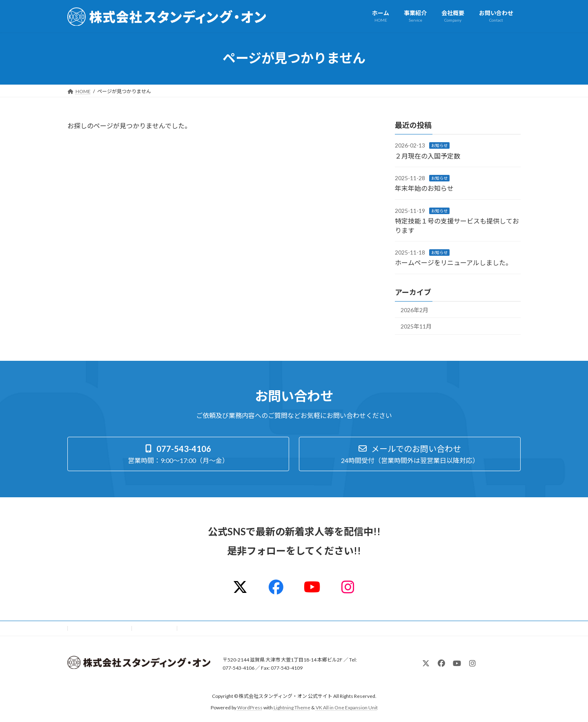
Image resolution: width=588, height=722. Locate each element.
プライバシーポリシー (100, 628)
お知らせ (439, 145)
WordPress (250, 707)
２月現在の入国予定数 (428, 155)
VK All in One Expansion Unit (347, 707)
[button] (178, 454)
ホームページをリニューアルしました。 (453, 263)
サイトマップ (155, 628)
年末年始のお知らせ (424, 188)
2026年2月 (414, 310)
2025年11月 (416, 326)
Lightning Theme (292, 707)
